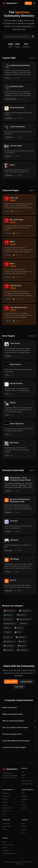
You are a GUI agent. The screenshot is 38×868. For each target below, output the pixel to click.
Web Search (6, 811)
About (23, 823)
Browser (5, 799)
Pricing (5, 829)
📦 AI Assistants (22, 650)
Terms (23, 832)
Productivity (6, 796)
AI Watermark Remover (10, 854)
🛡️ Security (19, 628)
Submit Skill (6, 823)
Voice (23, 802)
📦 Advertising (9, 650)
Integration (25, 799)
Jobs (23, 778)
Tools (23, 793)
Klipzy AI (5, 848)
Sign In (28, 3)
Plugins (24, 775)
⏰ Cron (18, 632)
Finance (24, 805)
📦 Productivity (9, 646)
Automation (6, 793)
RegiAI (4, 842)
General (5, 802)
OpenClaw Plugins (27, 784)
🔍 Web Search (10, 623)
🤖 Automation (10, 611)
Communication (7, 808)
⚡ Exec (7, 628)
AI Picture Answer (8, 845)
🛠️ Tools (8, 637)
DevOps (5, 805)
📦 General (22, 615)
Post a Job (19, 687)
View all (32, 58)
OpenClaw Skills (26, 781)
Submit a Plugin (26, 682)
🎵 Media (24, 623)
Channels (24, 796)
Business (24, 808)
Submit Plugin (7, 826)
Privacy (24, 829)
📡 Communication (24, 619)
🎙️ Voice (23, 641)
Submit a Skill (11, 682)
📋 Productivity (25, 611)
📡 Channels (21, 637)
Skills (23, 772)
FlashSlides (6, 851)
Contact (24, 826)
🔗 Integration (9, 641)
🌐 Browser (9, 615)
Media (4, 814)
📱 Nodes (8, 632)
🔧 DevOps (9, 619)
